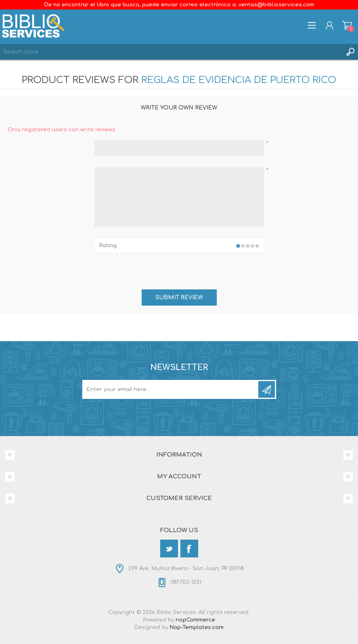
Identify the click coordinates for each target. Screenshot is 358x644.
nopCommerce (195, 620)
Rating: (108, 246)
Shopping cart (347, 25)
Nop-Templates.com (197, 627)
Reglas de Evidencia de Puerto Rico (239, 80)
